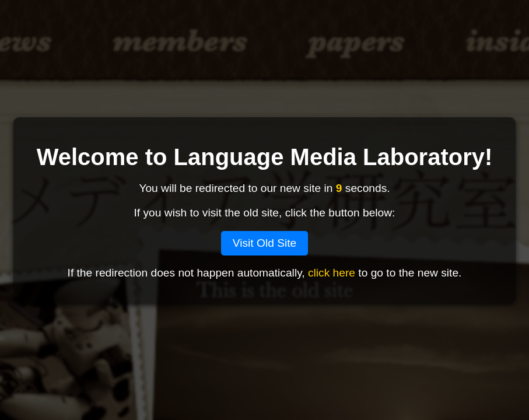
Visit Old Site (265, 243)
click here (332, 273)
